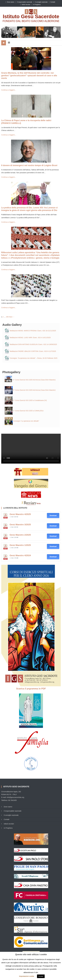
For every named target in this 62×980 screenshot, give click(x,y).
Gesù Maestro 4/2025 (20, 514)
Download (53, 516)
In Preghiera (37, 5)
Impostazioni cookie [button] (27, 976)
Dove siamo (11, 2)
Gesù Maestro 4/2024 (20, 555)
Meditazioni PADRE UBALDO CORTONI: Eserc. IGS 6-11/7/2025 (33, 351)
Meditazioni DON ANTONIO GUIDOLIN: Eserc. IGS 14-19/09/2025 (33, 344)
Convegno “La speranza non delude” (26, 421)
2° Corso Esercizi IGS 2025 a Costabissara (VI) (30, 400)
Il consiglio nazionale (41, 2)
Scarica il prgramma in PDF (31, 689)
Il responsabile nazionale (25, 2)
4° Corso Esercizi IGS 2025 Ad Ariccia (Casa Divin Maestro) (34, 380)
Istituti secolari (26, 5)
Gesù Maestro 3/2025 (20, 525)
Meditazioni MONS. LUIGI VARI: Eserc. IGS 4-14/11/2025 (30, 338)
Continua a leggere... (9, 90)
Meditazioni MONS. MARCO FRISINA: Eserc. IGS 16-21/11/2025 (33, 331)
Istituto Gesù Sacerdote (31, 16)
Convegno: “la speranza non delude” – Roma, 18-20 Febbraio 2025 (34, 358)
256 (7, 317)
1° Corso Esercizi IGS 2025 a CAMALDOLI (28, 411)
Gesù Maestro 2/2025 (20, 535)
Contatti (53, 2)
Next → (12, 317)
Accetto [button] (41, 976)
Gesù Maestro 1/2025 (20, 545)
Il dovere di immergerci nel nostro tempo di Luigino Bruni (29, 165)
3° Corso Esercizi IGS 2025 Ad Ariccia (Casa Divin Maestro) (34, 390)
